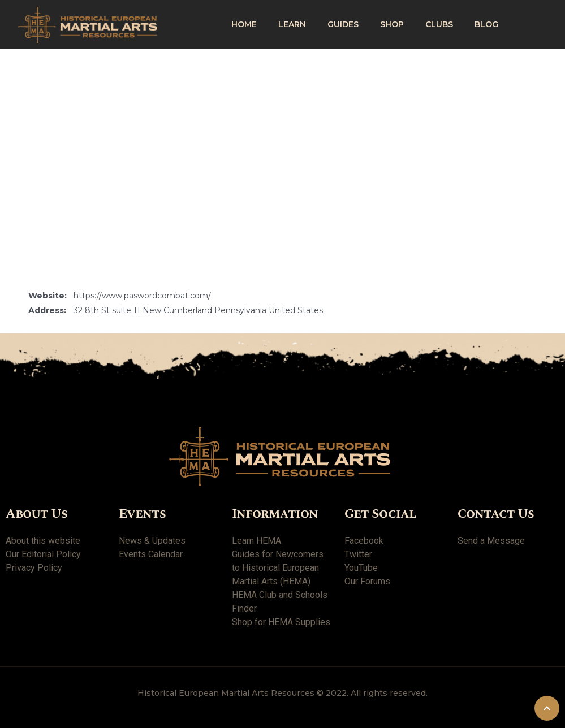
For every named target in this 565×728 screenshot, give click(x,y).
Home (244, 24)
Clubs (439, 24)
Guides (343, 24)
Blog (486, 24)
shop (392, 24)
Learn (292, 24)
